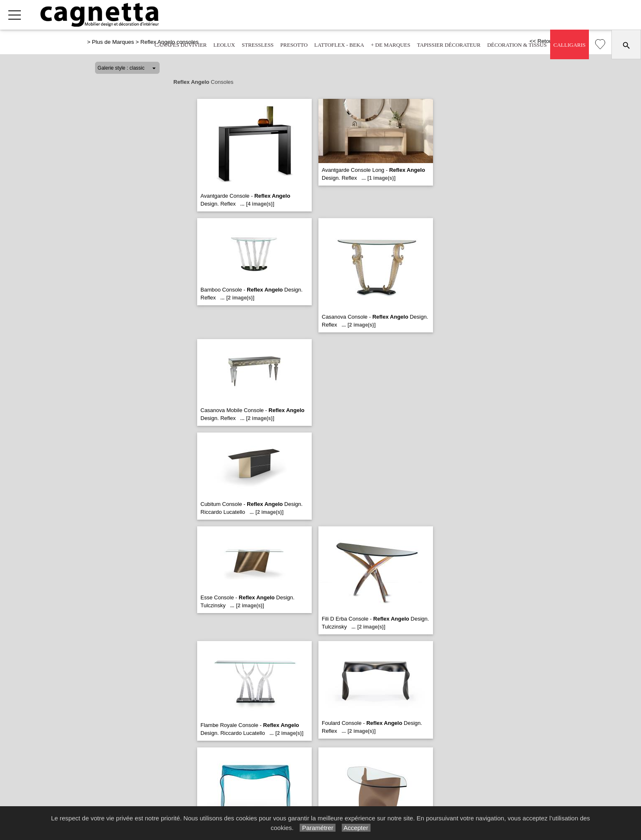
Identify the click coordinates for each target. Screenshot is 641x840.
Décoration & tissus (517, 45)
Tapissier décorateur (448, 45)
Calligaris (570, 45)
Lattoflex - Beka (339, 45)
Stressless (258, 45)
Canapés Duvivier (181, 45)
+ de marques (391, 45)
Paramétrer (317, 828)
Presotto (294, 45)
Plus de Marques (113, 42)
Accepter (356, 828)
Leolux (224, 45)
